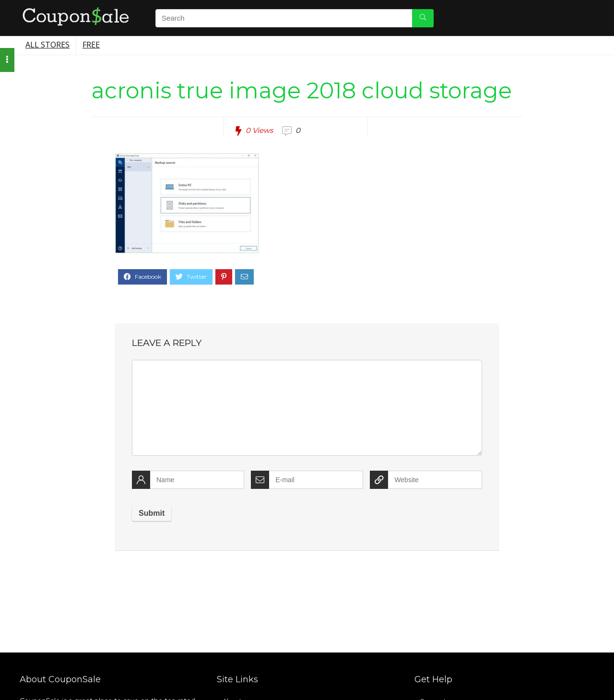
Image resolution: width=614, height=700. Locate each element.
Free (91, 45)
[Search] (423, 18)
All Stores (47, 45)
